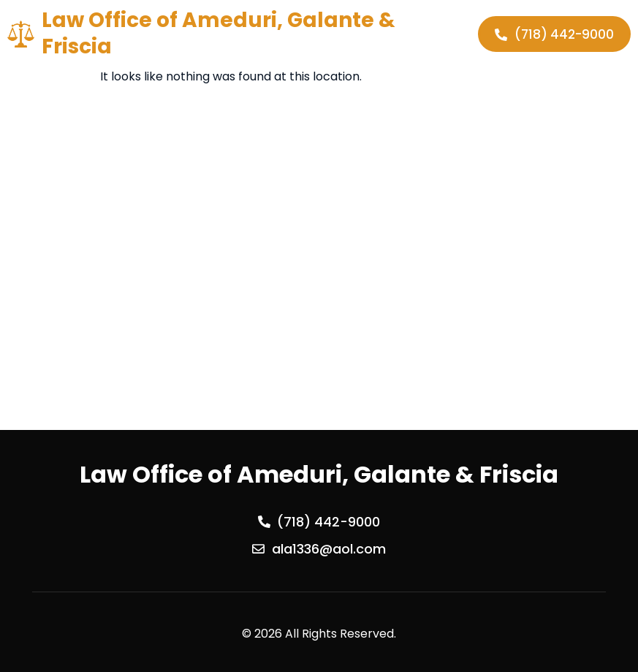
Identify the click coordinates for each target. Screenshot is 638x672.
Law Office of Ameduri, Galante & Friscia (219, 33)
